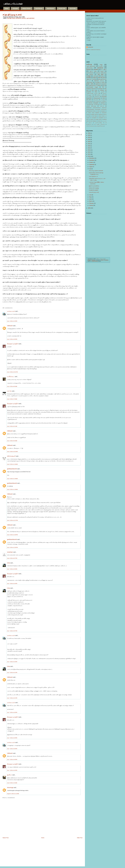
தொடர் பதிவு (93, 71)
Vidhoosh (10, 326)
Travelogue (100, 89)
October (91, 162)
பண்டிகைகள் (89, 82)
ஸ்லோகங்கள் (90, 73)
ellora (87, 119)
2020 (89, 146)
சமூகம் (102, 71)
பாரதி (103, 104)
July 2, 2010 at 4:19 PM (12, 321)
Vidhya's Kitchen (27, 9)
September (92, 165)
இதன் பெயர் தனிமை (94, 186)
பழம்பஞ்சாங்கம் (30, 18)
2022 (89, 142)
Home (7, 9)
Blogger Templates (92, 260)
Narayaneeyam (97, 98)
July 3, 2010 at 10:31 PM (12, 372)
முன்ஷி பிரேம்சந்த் (91, 106)
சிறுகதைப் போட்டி (99, 81)
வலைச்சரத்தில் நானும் (92, 87)
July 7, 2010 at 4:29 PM (12, 738)
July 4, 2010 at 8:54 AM (12, 386)
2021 (89, 144)
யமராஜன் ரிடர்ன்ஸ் (100, 82)
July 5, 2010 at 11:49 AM (12, 479)
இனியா (9, 775)
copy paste (101, 74)
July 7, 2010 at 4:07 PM (12, 631)
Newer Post (6, 838)
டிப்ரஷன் (103, 100)
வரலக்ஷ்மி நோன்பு (100, 126)
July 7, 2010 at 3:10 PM (12, 584)
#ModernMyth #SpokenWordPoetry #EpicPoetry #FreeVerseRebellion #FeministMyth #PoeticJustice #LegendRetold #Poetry (96, 109)
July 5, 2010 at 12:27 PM (12, 520)
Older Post (80, 838)
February (91, 203)
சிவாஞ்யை (96, 100)
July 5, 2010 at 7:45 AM (12, 399)
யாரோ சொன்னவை (90, 126)
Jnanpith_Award (94, 114)
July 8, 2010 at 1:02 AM (12, 783)
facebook (103, 103)
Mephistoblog (95, 261)
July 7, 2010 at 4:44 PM (12, 770)
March (91, 201)
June (90, 195)
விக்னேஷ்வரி (11, 456)
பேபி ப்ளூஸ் (89, 101)
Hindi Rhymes (50, 9)
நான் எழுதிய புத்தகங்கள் (99, 124)
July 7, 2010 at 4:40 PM (12, 759)
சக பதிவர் (104, 69)
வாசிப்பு (101, 66)
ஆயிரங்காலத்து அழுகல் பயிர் (93, 93)
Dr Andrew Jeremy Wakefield (93, 113)
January (91, 205)
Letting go (100, 114)
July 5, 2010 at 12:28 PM (12, 535)
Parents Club (62, 9)
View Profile (73, 9)
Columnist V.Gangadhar (93, 103)
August (91, 167)
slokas (94, 78)
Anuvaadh (15, 9)
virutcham (10, 552)
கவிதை (89, 64)
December (92, 158)
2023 (89, 140)
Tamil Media (94, 116)
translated (89, 78)
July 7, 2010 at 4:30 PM (12, 749)
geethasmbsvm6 (12, 469)
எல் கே (9, 391)
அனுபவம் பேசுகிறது (91, 79)
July (90, 169)
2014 (89, 148)
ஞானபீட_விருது (99, 123)
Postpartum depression (91, 89)
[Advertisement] (11, 852)
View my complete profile (93, 50)
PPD (103, 87)
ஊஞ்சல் (91, 74)
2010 (89, 156)
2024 (89, 137)
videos (96, 92)
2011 (89, 154)
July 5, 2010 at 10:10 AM (12, 452)
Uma (9, 563)
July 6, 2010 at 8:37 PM (12, 558)
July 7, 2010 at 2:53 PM (12, 569)
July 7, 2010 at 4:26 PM (12, 712)
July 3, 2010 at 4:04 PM (12, 339)
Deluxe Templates (105, 260)
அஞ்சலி (102, 92)
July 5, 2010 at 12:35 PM (12, 547)
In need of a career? (94, 190)
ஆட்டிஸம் (104, 121)
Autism (98, 111)
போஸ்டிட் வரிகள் (101, 95)
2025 (89, 135)
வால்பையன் (11, 311)
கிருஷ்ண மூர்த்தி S (13, 344)
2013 (89, 150)
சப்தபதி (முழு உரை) (12, 15)
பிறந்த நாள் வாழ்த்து (94, 188)
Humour (89, 69)
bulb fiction (89, 100)
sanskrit (24, 18)
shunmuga (10, 787)
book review (94, 90)
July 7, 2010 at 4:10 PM (12, 662)
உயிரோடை (11, 376)
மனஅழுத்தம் (89, 97)
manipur (92, 119)
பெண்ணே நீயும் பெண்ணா (94, 85)
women (99, 121)
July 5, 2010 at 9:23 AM (12, 441)
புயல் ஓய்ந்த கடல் (93, 176)
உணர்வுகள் (96, 76)
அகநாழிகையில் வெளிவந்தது (93, 104)
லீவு (104, 85)
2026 (89, 133)
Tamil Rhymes (39, 9)
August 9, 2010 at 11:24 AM (13, 794)
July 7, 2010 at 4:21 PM (12, 673)
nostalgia (88, 76)
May (90, 197)
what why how (101, 78)
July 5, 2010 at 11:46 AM (12, 464)
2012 (89, 152)
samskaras (18, 18)
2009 (89, 208)
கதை (101, 64)
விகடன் (102, 106)
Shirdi (104, 98)
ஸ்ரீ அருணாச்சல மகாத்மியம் (100, 101)
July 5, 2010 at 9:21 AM (12, 426)
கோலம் (90, 123)
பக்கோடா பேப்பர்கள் (13, 4)
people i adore (90, 84)
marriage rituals (11, 18)
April (90, 199)
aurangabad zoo (102, 118)
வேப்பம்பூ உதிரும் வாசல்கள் (96, 171)
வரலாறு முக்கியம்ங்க (101, 73)
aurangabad (94, 118)
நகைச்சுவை (90, 68)
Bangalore (103, 111)
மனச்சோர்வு (97, 97)
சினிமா (103, 76)
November (92, 160)
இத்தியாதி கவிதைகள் (101, 84)
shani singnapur (93, 121)
